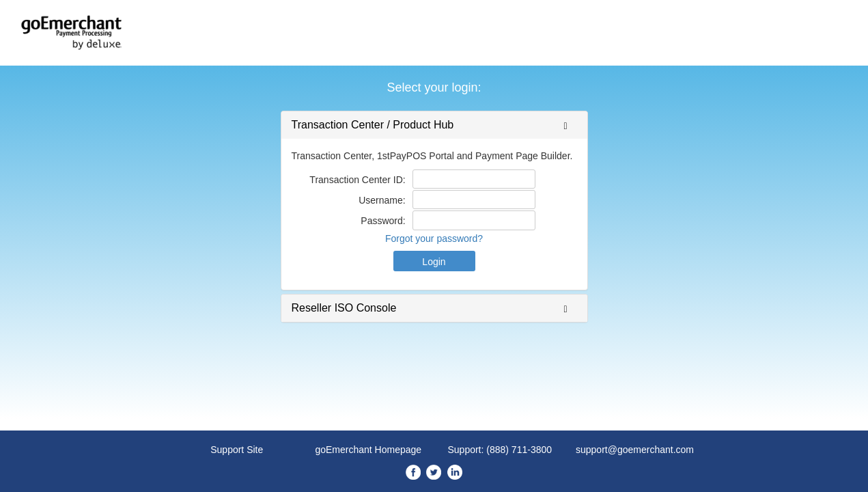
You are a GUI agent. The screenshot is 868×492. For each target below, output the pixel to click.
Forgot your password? (434, 238)
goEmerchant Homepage (368, 450)
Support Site (237, 450)
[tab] (434, 125)
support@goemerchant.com (635, 450)
